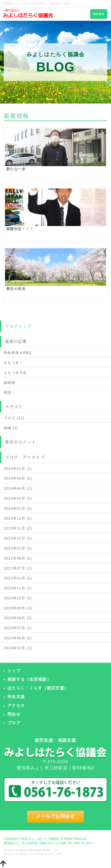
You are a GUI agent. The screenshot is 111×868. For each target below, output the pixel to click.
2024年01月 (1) (18, 508)
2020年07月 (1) (18, 628)
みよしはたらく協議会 (44, 839)
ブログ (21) (14, 418)
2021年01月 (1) (18, 578)
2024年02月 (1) (18, 498)
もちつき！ (13, 363)
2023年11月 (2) (18, 528)
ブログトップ (18, 326)
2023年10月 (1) (18, 538)
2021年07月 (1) (18, 568)
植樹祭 (10, 383)
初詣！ (10, 392)
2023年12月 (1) (18, 518)
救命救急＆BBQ (18, 353)
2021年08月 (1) (18, 558)
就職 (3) (11, 428)
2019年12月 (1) (18, 648)
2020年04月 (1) (18, 638)
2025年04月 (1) (18, 478)
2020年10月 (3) (18, 598)
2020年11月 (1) (18, 588)
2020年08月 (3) (18, 618)
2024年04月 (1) (18, 488)
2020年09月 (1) (18, 608)
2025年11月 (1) (18, 469)
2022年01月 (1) (18, 548)
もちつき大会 (15, 373)
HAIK (59, 854)
